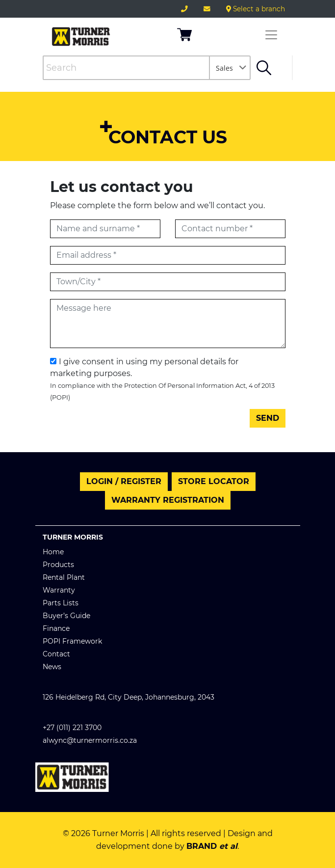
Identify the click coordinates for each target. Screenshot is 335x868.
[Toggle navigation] (271, 35)
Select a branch (256, 9)
